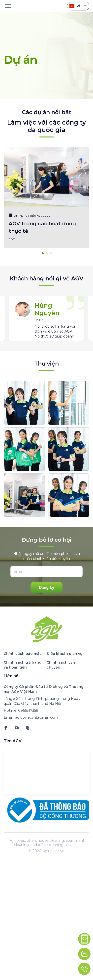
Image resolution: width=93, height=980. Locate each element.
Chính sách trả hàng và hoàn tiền (23, 665)
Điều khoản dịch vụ (65, 654)
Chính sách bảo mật (22, 654)
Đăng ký (46, 588)
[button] (81, 173)
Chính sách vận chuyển (61, 665)
